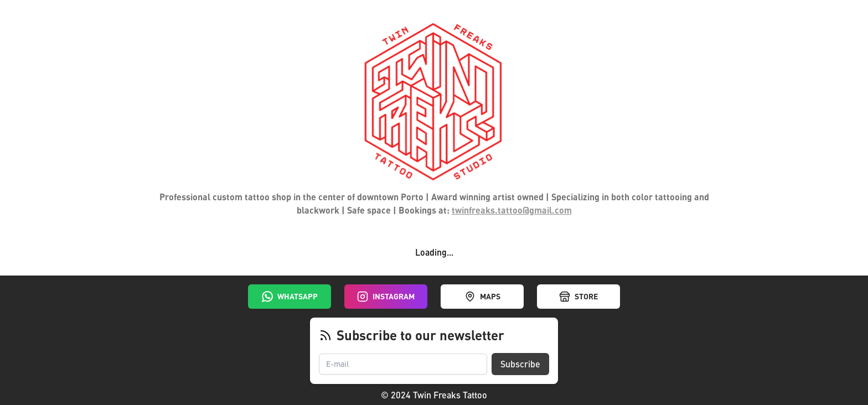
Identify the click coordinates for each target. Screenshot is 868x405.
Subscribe (520, 364)
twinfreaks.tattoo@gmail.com (512, 210)
